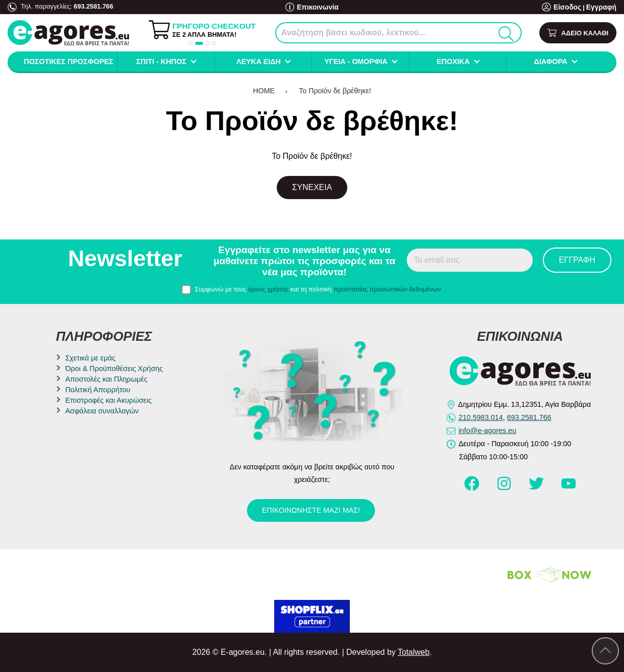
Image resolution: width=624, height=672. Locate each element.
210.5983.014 (481, 417)
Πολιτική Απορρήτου (98, 390)
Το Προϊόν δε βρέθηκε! (335, 91)
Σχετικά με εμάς (90, 358)
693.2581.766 (93, 6)
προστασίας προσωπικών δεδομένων (387, 289)
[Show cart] (578, 33)
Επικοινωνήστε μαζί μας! (311, 510)
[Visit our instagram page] (505, 488)
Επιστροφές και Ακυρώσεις (108, 400)
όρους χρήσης (268, 289)
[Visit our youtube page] (569, 488)
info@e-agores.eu (488, 431)
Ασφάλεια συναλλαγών (102, 411)
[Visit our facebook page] (473, 488)
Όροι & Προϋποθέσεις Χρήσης (114, 369)
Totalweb (414, 652)
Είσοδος (571, 7)
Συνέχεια (312, 187)
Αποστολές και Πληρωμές (106, 379)
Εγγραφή (602, 7)
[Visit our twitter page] (537, 488)
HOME (264, 91)
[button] (191, 43)
